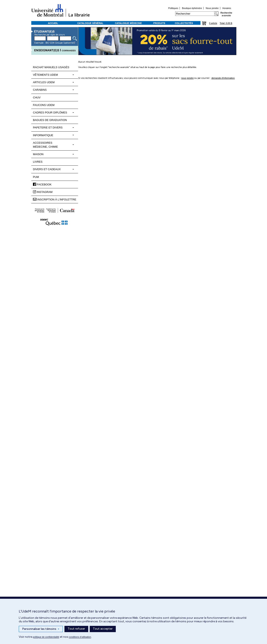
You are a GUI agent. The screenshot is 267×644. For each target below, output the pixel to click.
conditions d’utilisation (80, 637)
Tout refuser (76, 629)
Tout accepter (103, 629)
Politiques (173, 8)
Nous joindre (212, 8)
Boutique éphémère (192, 8)
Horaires (227, 8)
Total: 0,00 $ (226, 23)
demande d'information (223, 78)
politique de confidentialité (46, 637)
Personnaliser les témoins (41, 629)
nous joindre (188, 78)
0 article (213, 23)
